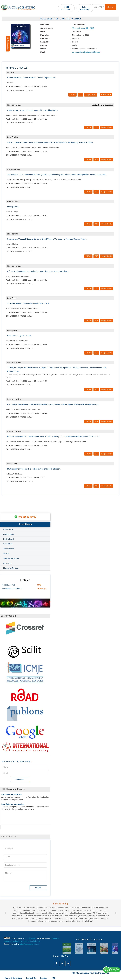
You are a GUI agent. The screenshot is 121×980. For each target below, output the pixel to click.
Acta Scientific (10, 827)
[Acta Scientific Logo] (18, 8)
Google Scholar (91, 95)
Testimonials (8, 44)
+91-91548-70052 (27, 517)
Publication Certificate (11, 796)
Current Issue (8, 544)
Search (111, 7)
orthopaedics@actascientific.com (86, 52)
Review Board (8, 539)
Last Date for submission (13, 806)
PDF (80, 95)
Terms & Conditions (13, 978)
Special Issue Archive (11, 558)
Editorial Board (9, 534)
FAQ (54, 978)
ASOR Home (8, 529)
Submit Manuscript (85, 8)
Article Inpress (9, 549)
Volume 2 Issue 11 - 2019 (83, 28)
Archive (6, 554)
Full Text (72, 95)
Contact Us (31, 978)
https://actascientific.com (29, 944)
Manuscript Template (11, 568)
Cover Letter (8, 563)
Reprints (44, 978)
